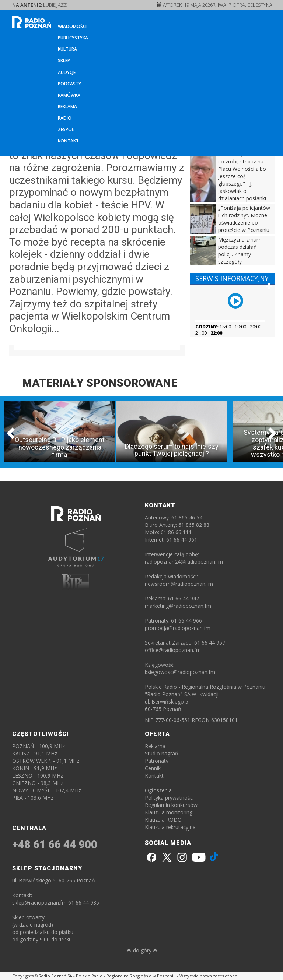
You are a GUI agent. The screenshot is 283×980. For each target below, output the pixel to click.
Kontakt (68, 141)
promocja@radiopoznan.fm (178, 628)
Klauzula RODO (163, 820)
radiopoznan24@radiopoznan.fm (184, 562)
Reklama (67, 107)
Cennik (153, 768)
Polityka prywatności (169, 798)
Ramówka (69, 95)
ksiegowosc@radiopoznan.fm (180, 672)
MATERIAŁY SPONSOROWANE (100, 383)
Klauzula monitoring (169, 812)
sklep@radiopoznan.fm (39, 903)
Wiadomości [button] (72, 26)
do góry (142, 950)
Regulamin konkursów (171, 805)
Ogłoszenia (158, 790)
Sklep (64, 61)
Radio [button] (65, 118)
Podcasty (69, 84)
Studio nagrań (162, 753)
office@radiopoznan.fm (173, 650)
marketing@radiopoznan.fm (178, 606)
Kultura (67, 49)
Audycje (67, 72)
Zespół (66, 129)
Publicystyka (73, 38)
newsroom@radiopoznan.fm (179, 584)
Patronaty (157, 761)
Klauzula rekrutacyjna (170, 827)
